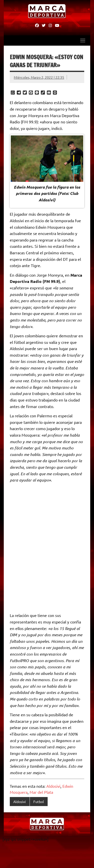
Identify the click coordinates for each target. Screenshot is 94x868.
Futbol (39, 802)
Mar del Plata (41, 792)
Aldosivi (53, 786)
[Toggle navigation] (83, 40)
